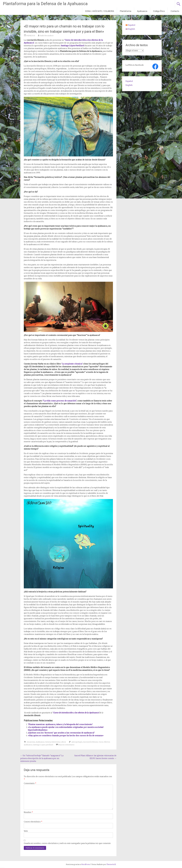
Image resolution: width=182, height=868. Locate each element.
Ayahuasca (142, 11)
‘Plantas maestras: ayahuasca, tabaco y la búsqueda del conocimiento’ (60, 724)
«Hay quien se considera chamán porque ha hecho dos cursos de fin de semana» (66, 736)
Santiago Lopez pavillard (43, 745)
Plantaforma (126, 11)
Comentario (30, 783)
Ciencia (48, 742)
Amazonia (31, 742)
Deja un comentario (66, 745)
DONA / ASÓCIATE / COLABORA (100, 11)
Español (129, 81)
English (129, 85)
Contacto (175, 11)
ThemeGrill (111, 864)
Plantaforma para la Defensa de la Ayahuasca (45, 4)
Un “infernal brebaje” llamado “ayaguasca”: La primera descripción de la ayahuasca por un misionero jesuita (42, 758)
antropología (77, 742)
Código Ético (159, 11)
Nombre (28, 812)
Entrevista (56, 742)
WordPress (86, 864)
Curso (101, 742)
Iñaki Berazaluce (47, 36)
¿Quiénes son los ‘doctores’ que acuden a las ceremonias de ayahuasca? (61, 733)
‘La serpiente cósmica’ (72, 364)
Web (26, 831)
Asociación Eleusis (90, 742)
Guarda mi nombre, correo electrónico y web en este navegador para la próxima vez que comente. (67, 843)
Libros (63, 742)
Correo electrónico (33, 822)
